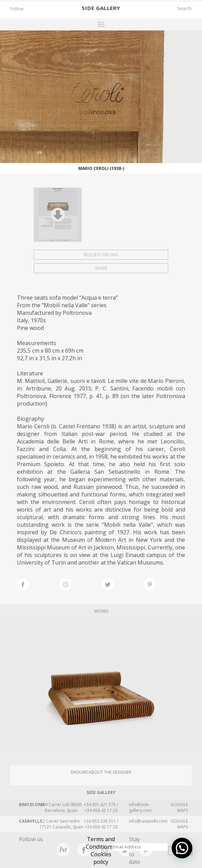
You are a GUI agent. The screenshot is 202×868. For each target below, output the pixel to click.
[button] (182, 848)
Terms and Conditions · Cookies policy (101, 850)
